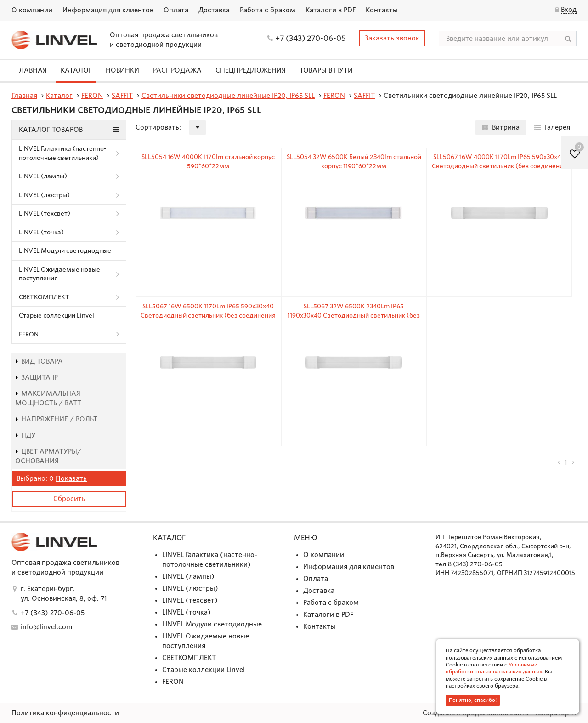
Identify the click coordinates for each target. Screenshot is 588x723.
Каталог (76, 70)
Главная (31, 70)
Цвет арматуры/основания (48, 456)
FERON (29, 334)
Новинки (122, 70)
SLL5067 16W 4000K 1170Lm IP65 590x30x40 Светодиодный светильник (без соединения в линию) (499, 166)
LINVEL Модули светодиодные (65, 251)
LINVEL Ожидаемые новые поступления (59, 274)
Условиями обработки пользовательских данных (494, 668)
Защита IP (37, 377)
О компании (32, 10)
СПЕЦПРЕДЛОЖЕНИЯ (251, 70)
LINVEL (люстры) (44, 195)
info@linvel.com (46, 627)
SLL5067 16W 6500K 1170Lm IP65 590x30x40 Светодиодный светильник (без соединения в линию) (208, 315)
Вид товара (39, 361)
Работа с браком (268, 10)
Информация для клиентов (108, 10)
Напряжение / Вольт (56, 419)
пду (25, 435)
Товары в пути (326, 70)
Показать (71, 478)
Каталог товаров (69, 130)
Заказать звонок (392, 38)
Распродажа (177, 70)
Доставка (214, 10)
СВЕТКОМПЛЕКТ (44, 297)
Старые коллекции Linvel (57, 316)
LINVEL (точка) (41, 232)
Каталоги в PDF (331, 10)
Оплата (176, 10)
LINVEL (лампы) (43, 176)
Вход (569, 10)
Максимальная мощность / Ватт (48, 398)
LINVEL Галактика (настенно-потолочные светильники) (63, 153)
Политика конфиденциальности (65, 713)
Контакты (382, 10)
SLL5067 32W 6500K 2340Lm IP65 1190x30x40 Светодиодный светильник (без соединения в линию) (354, 315)
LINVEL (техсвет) (45, 213)
